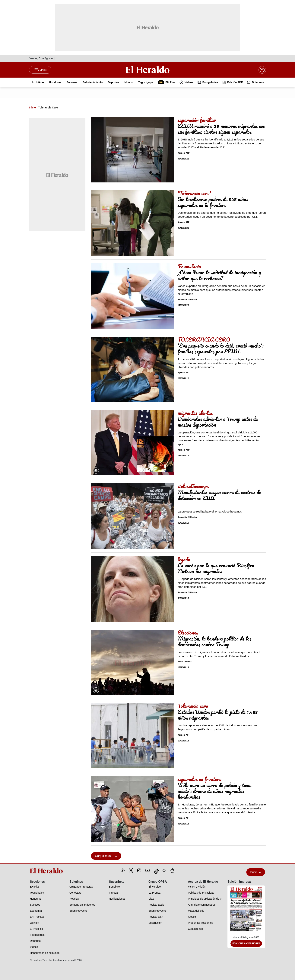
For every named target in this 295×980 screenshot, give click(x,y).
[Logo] (147, 70)
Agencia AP (183, 373)
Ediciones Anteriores (246, 944)
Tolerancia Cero (48, 108)
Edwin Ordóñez (185, 662)
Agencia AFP (184, 153)
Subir (256, 872)
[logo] (48, 871)
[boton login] (262, 70)
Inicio (32, 108)
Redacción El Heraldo (187, 300)
